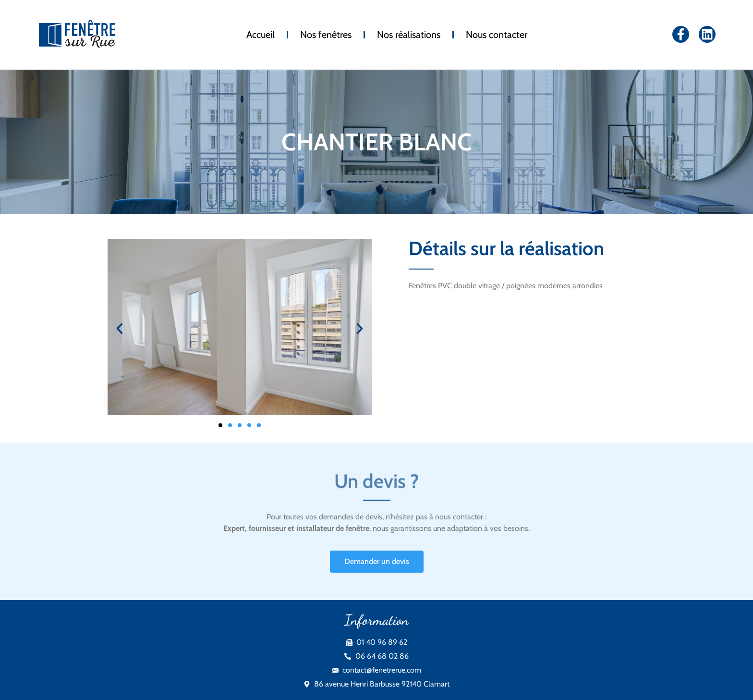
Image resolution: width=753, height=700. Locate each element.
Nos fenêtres (326, 35)
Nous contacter (497, 35)
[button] (120, 329)
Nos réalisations (409, 35)
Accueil (261, 35)
